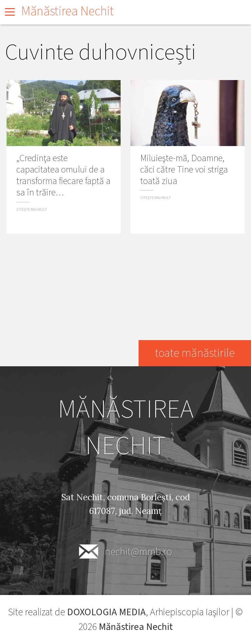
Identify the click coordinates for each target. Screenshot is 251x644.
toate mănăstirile (195, 353)
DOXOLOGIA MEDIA (106, 612)
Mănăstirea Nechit (67, 11)
